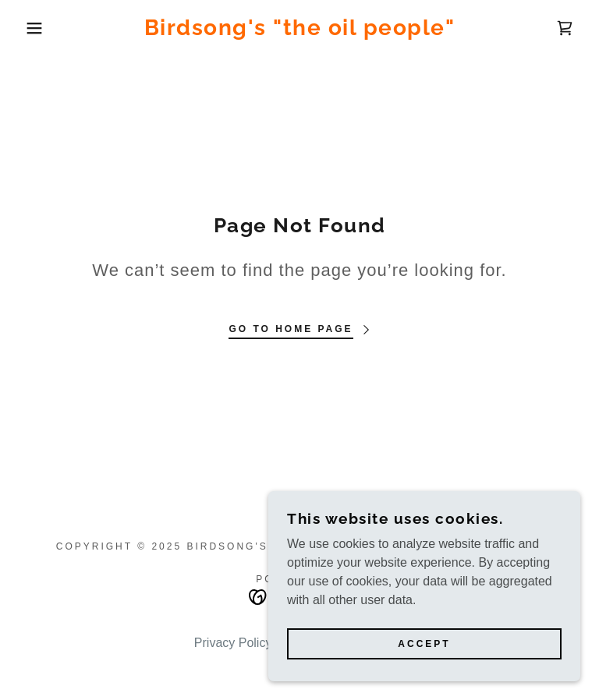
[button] (30, 28)
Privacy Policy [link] (233, 643)
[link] (299, 31)
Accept (424, 676)
